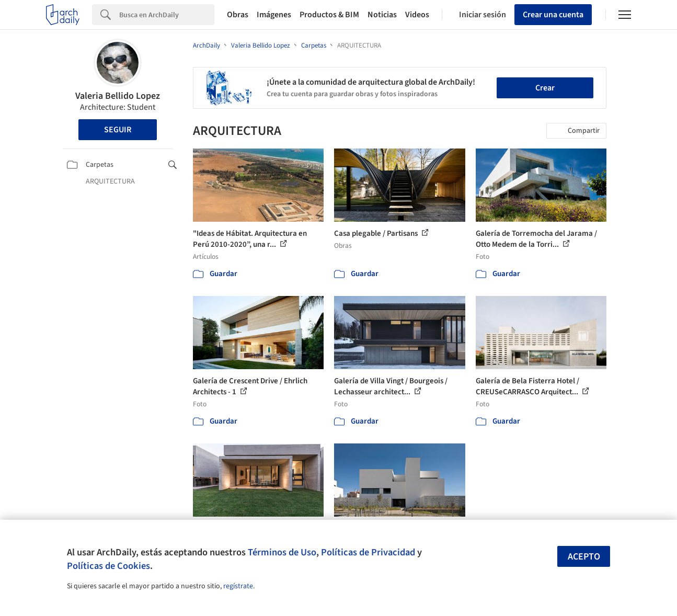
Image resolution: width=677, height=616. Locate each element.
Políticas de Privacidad (368, 552)
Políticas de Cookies (108, 566)
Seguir (118, 130)
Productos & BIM (329, 15)
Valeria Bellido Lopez (118, 96)
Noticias (382, 15)
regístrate (238, 586)
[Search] (167, 15)
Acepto (584, 557)
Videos (417, 15)
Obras (238, 15)
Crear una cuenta (553, 15)
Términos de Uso (282, 552)
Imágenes (274, 15)
